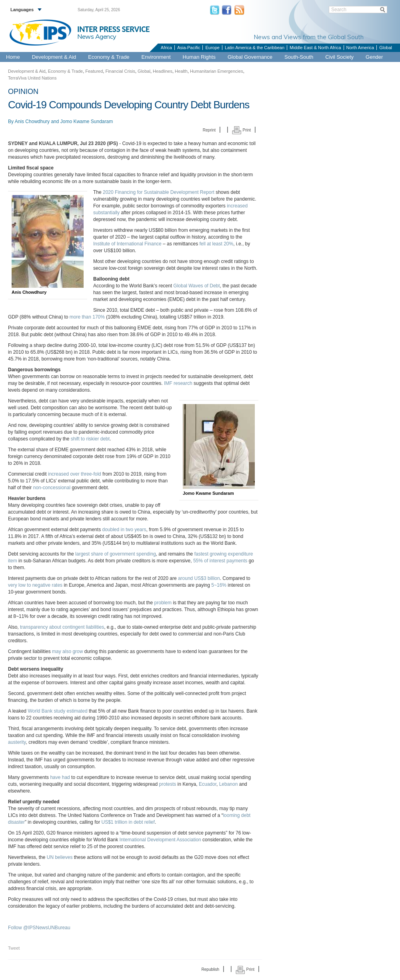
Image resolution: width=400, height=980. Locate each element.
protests (168, 784)
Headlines (163, 71)
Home (13, 57)
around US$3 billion (199, 578)
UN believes (60, 857)
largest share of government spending (115, 554)
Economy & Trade (109, 57)
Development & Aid (54, 57)
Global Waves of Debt (196, 286)
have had (60, 777)
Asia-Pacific (189, 48)
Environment (156, 57)
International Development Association (160, 840)
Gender (374, 57)
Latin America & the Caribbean (255, 48)
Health (181, 71)
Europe (212, 48)
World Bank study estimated (57, 711)
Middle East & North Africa (315, 48)
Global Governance (250, 57)
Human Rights (199, 57)
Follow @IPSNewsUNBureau (39, 928)
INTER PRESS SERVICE (113, 29)
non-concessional (52, 488)
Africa (166, 48)
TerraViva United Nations (32, 78)
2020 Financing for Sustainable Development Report (159, 192)
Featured (94, 71)
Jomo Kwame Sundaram (87, 122)
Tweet (14, 948)
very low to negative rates (35, 585)
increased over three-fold (75, 474)
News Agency (97, 36)
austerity (17, 742)
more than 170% (87, 317)
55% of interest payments (220, 561)
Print (241, 130)
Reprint (209, 130)
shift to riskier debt (90, 439)
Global (386, 48)
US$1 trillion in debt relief (128, 822)
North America (360, 48)
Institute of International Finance (127, 244)
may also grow (67, 651)
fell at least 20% (217, 244)
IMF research (178, 383)
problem (163, 603)
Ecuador (208, 784)
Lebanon (229, 784)
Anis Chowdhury (32, 122)
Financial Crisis (120, 71)
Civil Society (339, 57)
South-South (299, 57)
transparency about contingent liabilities (62, 627)
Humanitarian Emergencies (217, 71)
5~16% (219, 585)
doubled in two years (124, 530)
